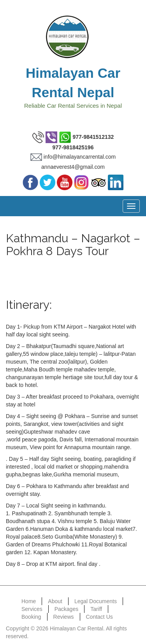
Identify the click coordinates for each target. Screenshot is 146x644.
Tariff (96, 609)
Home (29, 601)
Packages (66, 609)
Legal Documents (96, 601)
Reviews (64, 617)
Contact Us (99, 617)
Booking (31, 617)
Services (32, 609)
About (55, 601)
